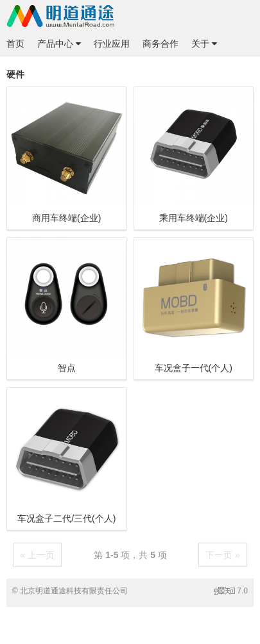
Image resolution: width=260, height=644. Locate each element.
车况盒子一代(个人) (194, 368)
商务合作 (160, 44)
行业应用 (112, 44)
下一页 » (223, 555)
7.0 (231, 591)
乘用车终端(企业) (194, 218)
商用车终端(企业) (66, 218)
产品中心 (59, 44)
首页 (15, 44)
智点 (67, 368)
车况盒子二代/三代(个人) (66, 518)
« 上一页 (37, 555)
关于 (204, 44)
